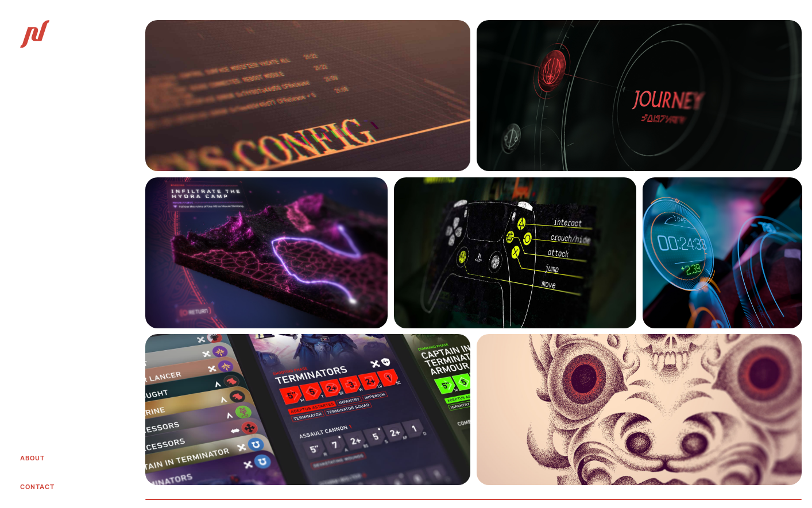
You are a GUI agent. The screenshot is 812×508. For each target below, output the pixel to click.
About (32, 458)
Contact (37, 487)
